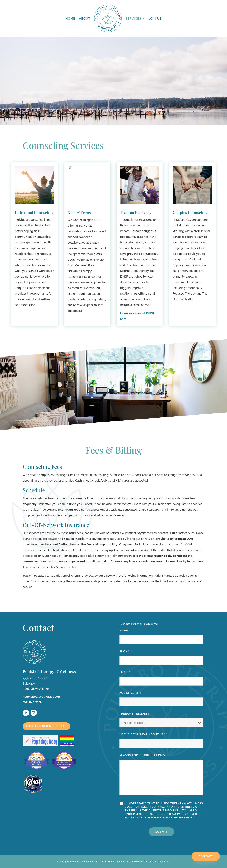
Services (133, 18)
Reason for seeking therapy (143, 755)
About (85, 18)
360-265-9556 (32, 702)
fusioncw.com (157, 862)
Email (125, 672)
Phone (125, 651)
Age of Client (131, 693)
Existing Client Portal (46, 726)
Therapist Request (134, 714)
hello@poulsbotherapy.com (42, 697)
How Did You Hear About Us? (143, 734)
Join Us (155, 18)
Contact (206, 856)
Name (125, 631)
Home (70, 18)
